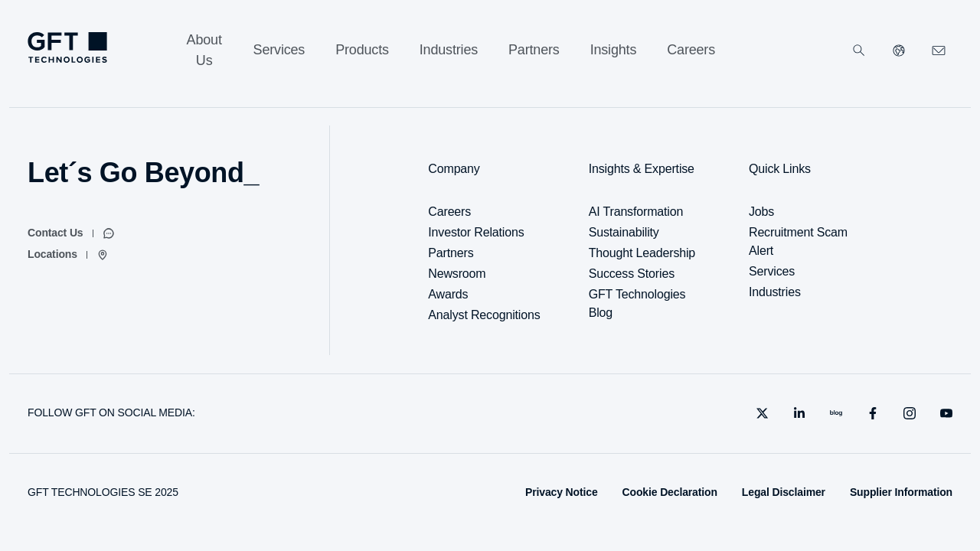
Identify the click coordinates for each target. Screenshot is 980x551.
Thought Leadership (642, 253)
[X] (763, 413)
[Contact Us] (71, 233)
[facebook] (873, 413)
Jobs (761, 212)
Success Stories (632, 274)
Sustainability (624, 232)
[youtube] (946, 413)
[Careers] (691, 50)
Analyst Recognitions (484, 315)
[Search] (859, 51)
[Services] (279, 50)
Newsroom (457, 274)
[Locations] (68, 255)
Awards (448, 294)
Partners (451, 253)
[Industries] (449, 50)
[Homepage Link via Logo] (67, 47)
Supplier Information (901, 492)
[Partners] (534, 50)
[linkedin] (799, 413)
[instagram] (910, 413)
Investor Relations (476, 232)
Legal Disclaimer (784, 492)
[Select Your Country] (899, 51)
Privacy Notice (562, 492)
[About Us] (204, 51)
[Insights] (614, 50)
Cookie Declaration (670, 492)
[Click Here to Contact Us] (939, 51)
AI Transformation (636, 212)
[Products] (362, 50)
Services (772, 271)
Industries (775, 292)
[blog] (836, 413)
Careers (449, 212)
